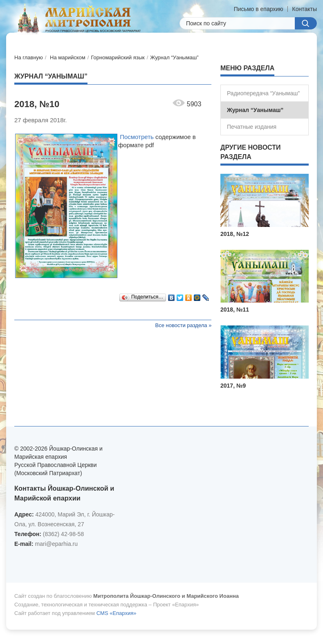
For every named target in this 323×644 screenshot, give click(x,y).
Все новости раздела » (184, 325)
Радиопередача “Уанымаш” (263, 93)
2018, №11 (235, 310)
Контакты (305, 9)
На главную (29, 57)
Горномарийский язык (118, 57)
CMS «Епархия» (117, 613)
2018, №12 (235, 234)
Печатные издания (252, 127)
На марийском (68, 57)
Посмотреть (137, 137)
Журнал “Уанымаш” (174, 57)
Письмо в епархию (259, 9)
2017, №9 (233, 386)
